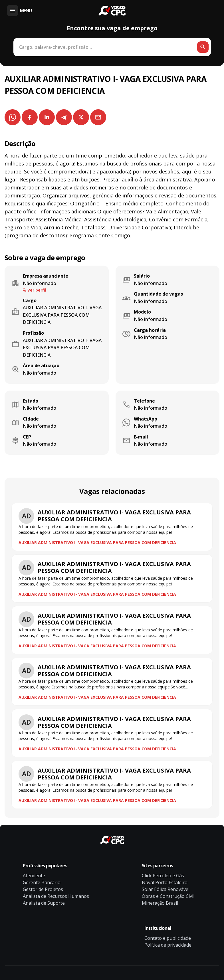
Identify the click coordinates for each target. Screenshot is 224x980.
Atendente (34, 876)
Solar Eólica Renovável (166, 889)
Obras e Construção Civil (168, 896)
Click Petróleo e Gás (163, 876)
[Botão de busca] (203, 47)
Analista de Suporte (44, 903)
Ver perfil (37, 290)
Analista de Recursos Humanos (56, 896)
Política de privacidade (168, 945)
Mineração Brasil (160, 903)
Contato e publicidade (168, 938)
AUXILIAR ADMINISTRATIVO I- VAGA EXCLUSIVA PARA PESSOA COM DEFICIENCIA (97, 542)
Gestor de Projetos (43, 889)
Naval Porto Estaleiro (165, 882)
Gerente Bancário (42, 882)
